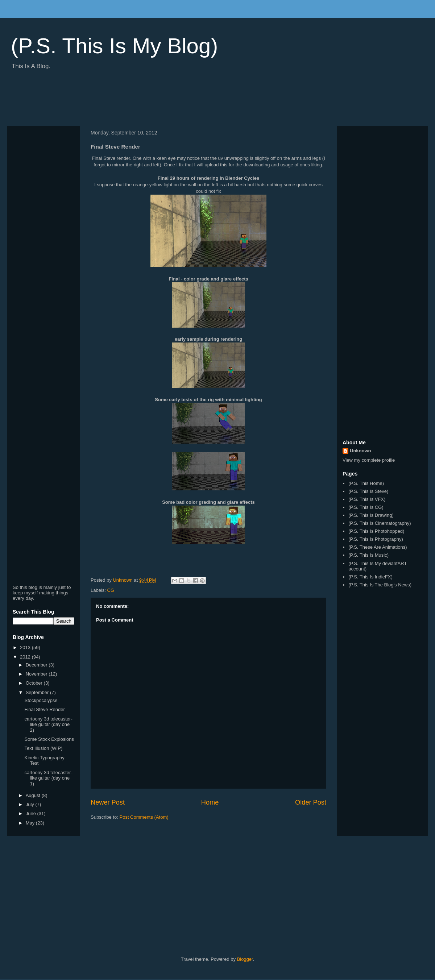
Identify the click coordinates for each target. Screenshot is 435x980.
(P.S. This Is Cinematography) (380, 523)
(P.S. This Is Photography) (376, 539)
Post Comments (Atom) (144, 817)
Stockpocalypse (41, 700)
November (37, 674)
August (34, 795)
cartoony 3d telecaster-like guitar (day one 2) (48, 724)
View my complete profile (369, 460)
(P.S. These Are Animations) (378, 547)
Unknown (361, 451)
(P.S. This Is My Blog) (114, 46)
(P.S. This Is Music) (368, 555)
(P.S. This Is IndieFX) (370, 577)
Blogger (245, 959)
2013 (26, 647)
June (32, 813)
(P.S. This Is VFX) (367, 499)
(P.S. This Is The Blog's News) (380, 585)
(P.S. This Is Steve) (368, 491)
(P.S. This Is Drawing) (371, 515)
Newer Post (108, 802)
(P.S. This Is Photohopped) (376, 531)
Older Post (311, 802)
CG (111, 590)
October (35, 683)
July (31, 804)
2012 (26, 657)
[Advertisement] (139, 101)
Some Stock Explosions (49, 739)
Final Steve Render (44, 709)
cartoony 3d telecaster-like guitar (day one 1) (48, 778)
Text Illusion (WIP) (43, 748)
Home (210, 802)
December (37, 665)
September (38, 692)
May (31, 823)
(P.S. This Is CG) (366, 507)
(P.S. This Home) (366, 483)
